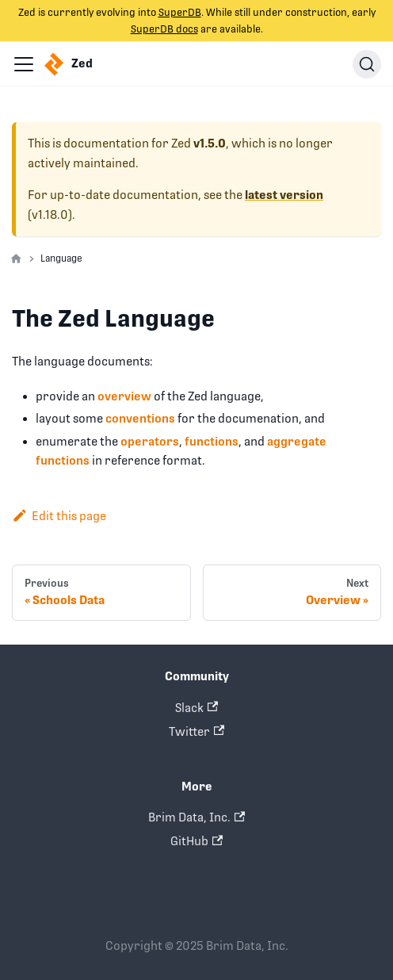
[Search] (367, 64)
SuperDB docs (164, 29)
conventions (140, 418)
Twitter (196, 731)
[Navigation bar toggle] (24, 64)
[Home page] (16, 259)
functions (212, 441)
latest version (284, 195)
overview (124, 396)
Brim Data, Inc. (196, 817)
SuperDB (180, 12)
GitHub (196, 841)
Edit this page (59, 516)
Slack (196, 708)
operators (150, 441)
